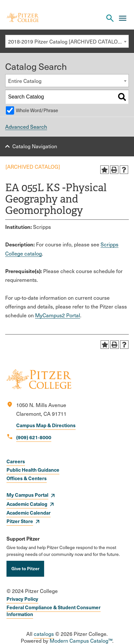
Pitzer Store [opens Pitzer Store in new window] (20, 521)
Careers (16, 461)
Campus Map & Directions (46, 425)
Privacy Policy (22, 599)
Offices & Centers (27, 478)
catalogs (44, 634)
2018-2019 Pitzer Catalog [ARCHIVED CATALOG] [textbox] (66, 41)
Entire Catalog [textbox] (25, 81)
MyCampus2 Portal (58, 315)
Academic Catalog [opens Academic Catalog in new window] (27, 504)
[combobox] (67, 41)
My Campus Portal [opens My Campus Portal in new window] (27, 495)
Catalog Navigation (35, 146)
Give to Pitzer (25, 568)
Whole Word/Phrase (37, 110)
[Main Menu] (123, 18)
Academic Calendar (29, 513)
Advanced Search (26, 127)
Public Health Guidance (33, 470)
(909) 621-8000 (34, 437)
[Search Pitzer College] (110, 18)
